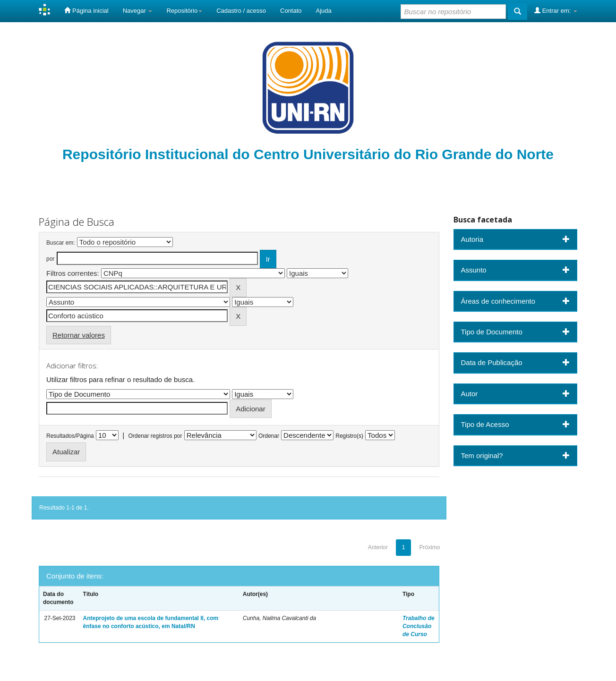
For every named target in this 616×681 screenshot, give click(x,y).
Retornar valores (79, 335)
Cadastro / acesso (241, 11)
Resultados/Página (70, 436)
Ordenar (269, 436)
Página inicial (86, 10)
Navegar (138, 11)
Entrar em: (556, 10)
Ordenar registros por (155, 436)
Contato (291, 11)
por (50, 259)
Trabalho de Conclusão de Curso (419, 626)
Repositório (184, 11)
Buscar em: (61, 243)
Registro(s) (349, 436)
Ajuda (324, 11)
